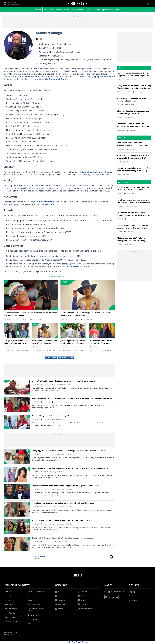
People (89, 10)
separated (74, 267)
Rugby (120, 162)
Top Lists (121, 105)
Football (121, 220)
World (67, 10)
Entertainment (78, 10)
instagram (41, 40)
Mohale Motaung (66, 358)
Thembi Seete (51, 358)
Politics (59, 10)
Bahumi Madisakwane (92, 173)
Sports (118, 10)
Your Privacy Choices (77, 643)
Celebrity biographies (124, 93)
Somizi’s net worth (43, 202)
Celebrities (8, 320)
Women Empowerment (103, 10)
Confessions (122, 80)
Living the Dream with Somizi (53, 80)
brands (51, 205)
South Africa (49, 10)
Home (38, 10)
